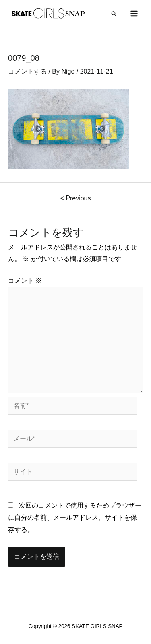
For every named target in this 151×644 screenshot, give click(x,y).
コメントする (27, 71)
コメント (25, 281)
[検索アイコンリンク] (114, 14)
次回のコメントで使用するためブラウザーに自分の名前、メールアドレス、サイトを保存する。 (75, 517)
